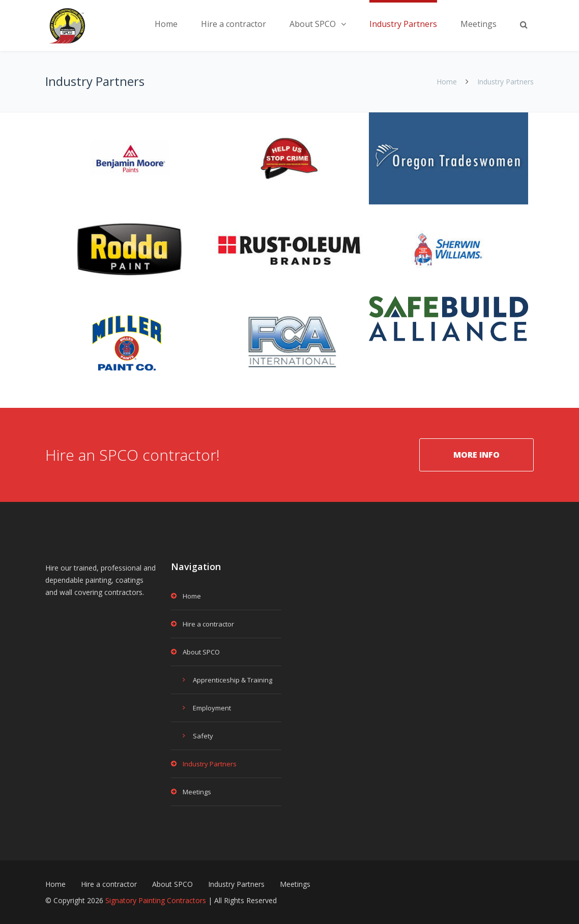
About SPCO (313, 24)
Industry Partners (403, 24)
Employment (212, 708)
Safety (203, 736)
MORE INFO (476, 455)
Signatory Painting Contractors (156, 900)
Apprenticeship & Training (233, 680)
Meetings (479, 24)
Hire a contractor (234, 24)
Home (166, 24)
